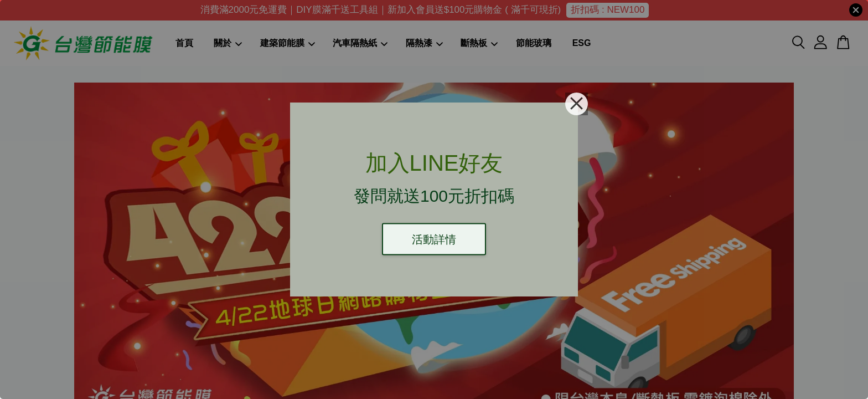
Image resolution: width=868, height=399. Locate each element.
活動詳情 (434, 239)
